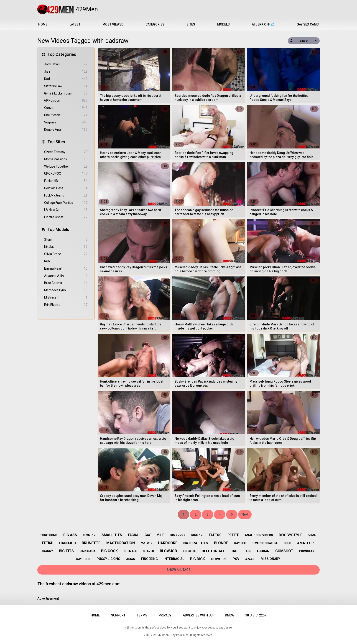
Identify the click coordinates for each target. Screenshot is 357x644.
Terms (142, 615)
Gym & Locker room (66, 93)
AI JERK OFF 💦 (263, 24)
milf (160, 535)
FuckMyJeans (66, 195)
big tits (66, 551)
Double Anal (66, 130)
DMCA (229, 615)
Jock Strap (66, 64)
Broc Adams (66, 283)
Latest (75, 24)
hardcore (168, 543)
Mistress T (66, 298)
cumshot (284, 551)
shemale (130, 551)
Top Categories (62, 54)
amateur (305, 543)
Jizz (66, 72)
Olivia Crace (66, 254)
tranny (47, 551)
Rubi (66, 261)
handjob (68, 543)
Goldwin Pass (66, 188)
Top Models (58, 229)
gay (148, 535)
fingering (149, 559)
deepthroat (213, 551)
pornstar (307, 551)
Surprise (66, 122)
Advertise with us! (198, 615)
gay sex (240, 543)
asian (131, 559)
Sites (191, 24)
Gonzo (66, 108)
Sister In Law (66, 86)
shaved (148, 551)
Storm (66, 240)
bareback (87, 551)
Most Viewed (113, 24)
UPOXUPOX (66, 174)
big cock (109, 551)
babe (235, 551)
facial (133, 535)
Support (118, 615)
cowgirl (219, 559)
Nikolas (66, 247)
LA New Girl (66, 210)
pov (236, 559)
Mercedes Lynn (66, 290)
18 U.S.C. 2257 (256, 615)
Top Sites (56, 142)
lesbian (263, 551)
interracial (174, 559)
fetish (48, 543)
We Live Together (66, 167)
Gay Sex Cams (308, 24)
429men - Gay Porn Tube (173, 635)
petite (233, 535)
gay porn (83, 559)
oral (312, 535)
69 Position (66, 101)
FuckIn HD (66, 181)
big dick (198, 559)
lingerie (189, 551)
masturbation (121, 543)
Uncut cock (66, 115)
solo (287, 543)
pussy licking (108, 559)
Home (43, 24)
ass (248, 551)
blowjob (168, 551)
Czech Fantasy (66, 152)
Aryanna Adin (66, 276)
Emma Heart (66, 269)
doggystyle (291, 535)
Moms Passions (66, 159)
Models (223, 24)
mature (146, 543)
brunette (91, 543)
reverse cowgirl (265, 543)
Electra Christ (66, 217)
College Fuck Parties (66, 203)
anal (250, 559)
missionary (270, 559)
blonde (221, 543)
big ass (70, 535)
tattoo (215, 535)
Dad (66, 79)
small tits (112, 535)
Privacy (165, 615)
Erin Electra (66, 305)
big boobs (178, 535)
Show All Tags (179, 570)
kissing (197, 535)
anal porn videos (259, 535)
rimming (89, 535)
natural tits (196, 543)
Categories (155, 24)
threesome (49, 535)
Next (245, 514)
